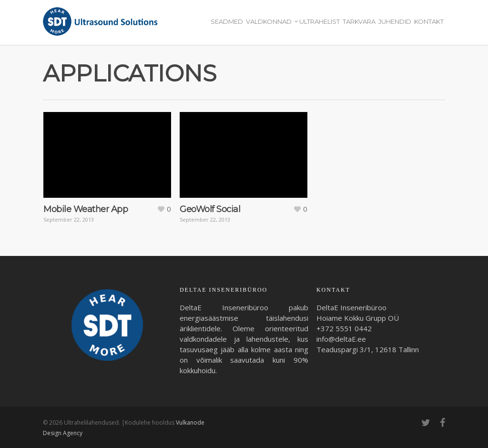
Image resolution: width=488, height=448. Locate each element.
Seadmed (227, 21)
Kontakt (429, 21)
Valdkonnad (272, 22)
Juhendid (395, 21)
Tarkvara (359, 21)
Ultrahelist (320, 21)
